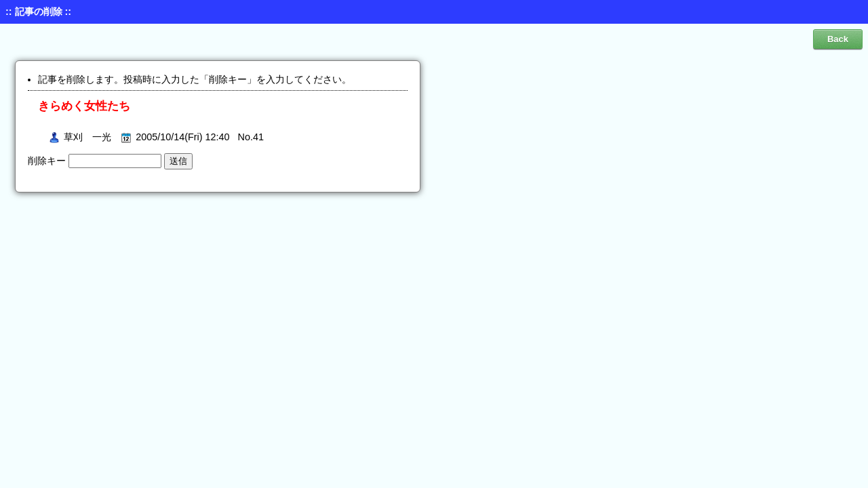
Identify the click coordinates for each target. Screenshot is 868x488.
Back (838, 39)
